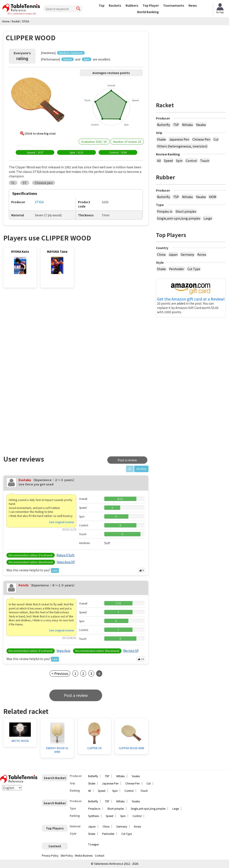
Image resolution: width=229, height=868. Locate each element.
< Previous (60, 673)
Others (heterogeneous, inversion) (182, 146)
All (159, 161)
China (161, 254)
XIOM (213, 197)
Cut (216, 139)
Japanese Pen (179, 139)
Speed (168, 161)
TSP (176, 125)
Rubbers (132, 5)
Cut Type (194, 269)
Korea (202, 254)
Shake (161, 139)
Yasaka (201, 125)
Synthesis (93, 816)
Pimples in (165, 211)
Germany (187, 254)
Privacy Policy (50, 855)
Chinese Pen (201, 139)
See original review (62, 522)
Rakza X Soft (65, 555)
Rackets (115, 5)
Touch (205, 161)
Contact (100, 855)
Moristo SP (131, 651)
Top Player (151, 5)
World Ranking (148, 12)
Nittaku (187, 125)
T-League (93, 844)
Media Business (84, 855)
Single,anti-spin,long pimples (179, 218)
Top (102, 5)
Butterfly (164, 125)
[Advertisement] (40, 327)
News (193, 5)
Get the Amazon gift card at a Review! (191, 299)
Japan (173, 254)
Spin (179, 161)
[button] (38, 101)
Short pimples (186, 211)
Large (208, 218)
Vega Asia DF (66, 562)
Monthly (141, 469)
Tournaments (174, 5)
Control (191, 161)
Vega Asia (63, 651)
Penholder (177, 269)
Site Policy (67, 855)
